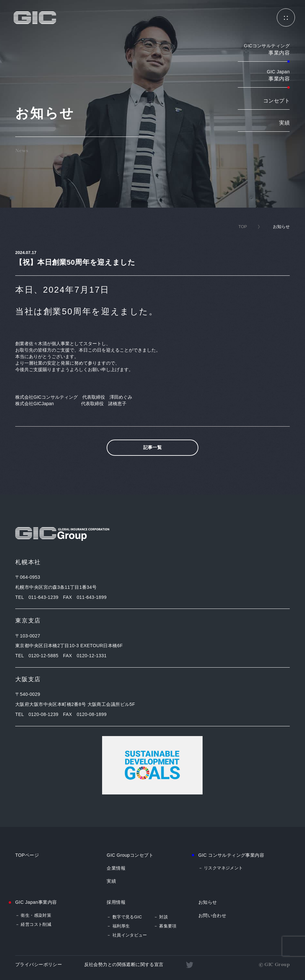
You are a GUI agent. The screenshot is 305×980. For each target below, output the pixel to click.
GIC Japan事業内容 (36, 902)
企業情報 (116, 868)
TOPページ (27, 855)
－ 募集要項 (165, 926)
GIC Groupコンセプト (130, 855)
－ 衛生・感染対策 (33, 915)
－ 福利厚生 (118, 926)
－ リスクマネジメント (221, 868)
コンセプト (276, 101)
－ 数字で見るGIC (124, 917)
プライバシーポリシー (39, 964)
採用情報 (116, 902)
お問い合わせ (212, 915)
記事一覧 (153, 447)
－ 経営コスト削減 (33, 924)
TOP (243, 227)
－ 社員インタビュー (127, 935)
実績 (284, 123)
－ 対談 (161, 917)
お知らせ (208, 902)
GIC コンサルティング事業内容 (231, 855)
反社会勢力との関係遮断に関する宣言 (124, 964)
